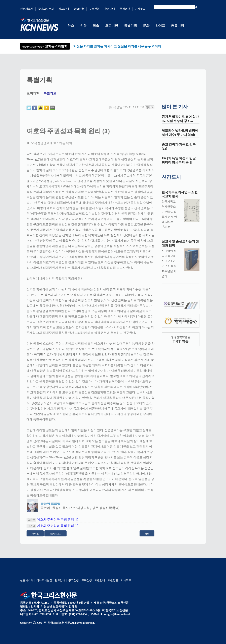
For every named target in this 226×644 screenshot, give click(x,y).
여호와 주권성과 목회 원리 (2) (58, 529)
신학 (83, 25)
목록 (147, 537)
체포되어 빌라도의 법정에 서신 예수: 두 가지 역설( (180, 136)
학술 (96, 25)
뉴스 (71, 25)
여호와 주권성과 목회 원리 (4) (58, 522)
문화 (146, 25)
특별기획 (130, 25)
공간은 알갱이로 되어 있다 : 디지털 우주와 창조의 (180, 122)
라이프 (160, 25)
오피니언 (112, 25)
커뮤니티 (178, 25)
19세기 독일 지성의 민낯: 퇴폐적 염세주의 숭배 (179, 163)
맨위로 (35, 537)
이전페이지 (55, 537)
